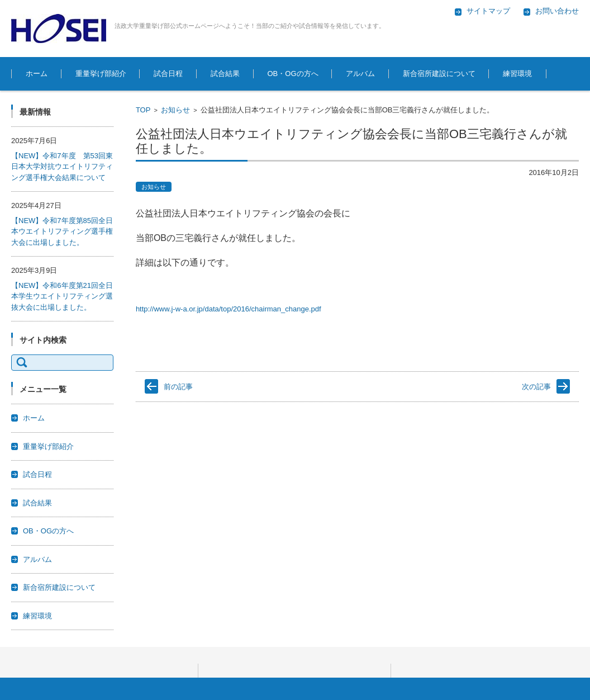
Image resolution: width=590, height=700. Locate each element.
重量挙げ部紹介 (101, 74)
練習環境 (517, 74)
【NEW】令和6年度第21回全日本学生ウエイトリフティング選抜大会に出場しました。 (62, 296)
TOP (143, 110)
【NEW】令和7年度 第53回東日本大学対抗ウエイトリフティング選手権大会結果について (62, 167)
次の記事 (536, 387)
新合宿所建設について (439, 74)
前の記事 (178, 387)
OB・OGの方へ (293, 74)
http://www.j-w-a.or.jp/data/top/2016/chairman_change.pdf (229, 309)
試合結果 (225, 74)
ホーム (37, 74)
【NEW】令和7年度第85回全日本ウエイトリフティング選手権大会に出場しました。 (62, 231)
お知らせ (175, 110)
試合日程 (168, 74)
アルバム (360, 74)
